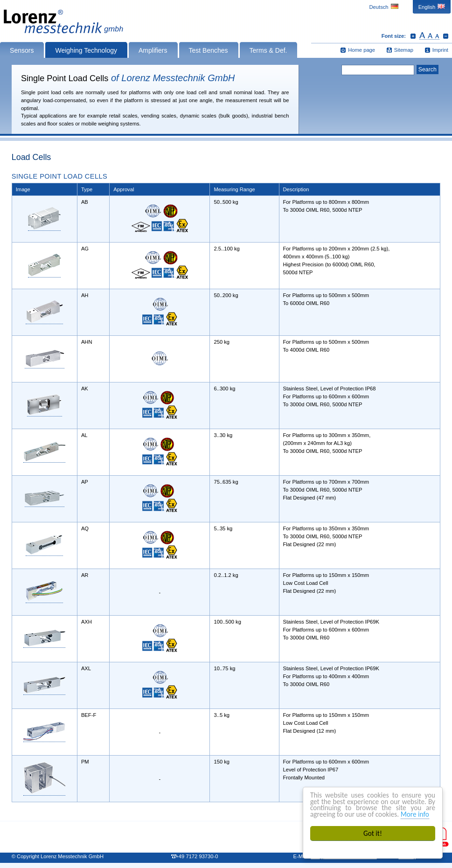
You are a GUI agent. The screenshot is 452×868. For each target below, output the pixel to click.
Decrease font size (446, 36)
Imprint (440, 50)
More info (415, 814)
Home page (362, 50)
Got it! (373, 833)
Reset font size (429, 36)
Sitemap (404, 50)
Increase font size (413, 36)
